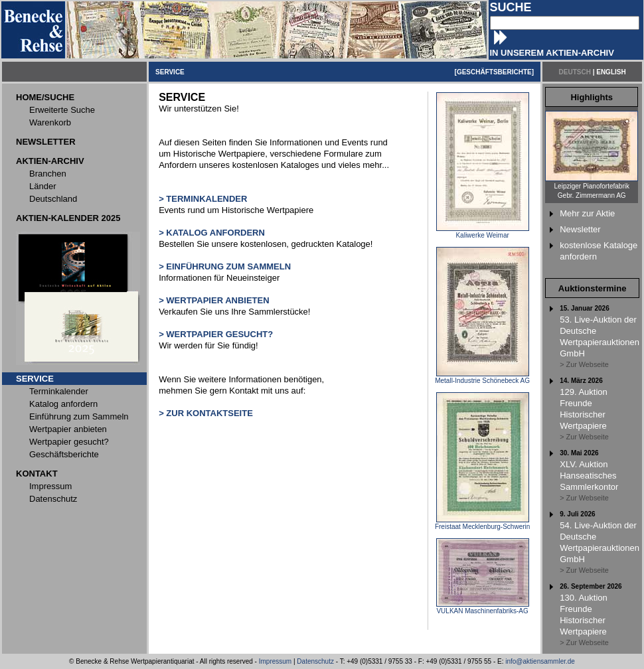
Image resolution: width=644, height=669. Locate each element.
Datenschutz (315, 661)
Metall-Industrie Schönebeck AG (482, 378)
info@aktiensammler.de (540, 661)
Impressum (275, 661)
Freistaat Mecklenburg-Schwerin (482, 524)
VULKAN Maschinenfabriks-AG (483, 608)
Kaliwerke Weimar (483, 232)
